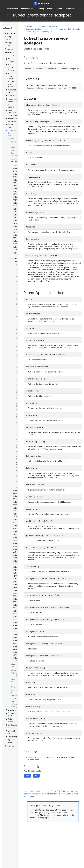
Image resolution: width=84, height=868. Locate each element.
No (36, 776)
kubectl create (74, 29)
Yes (27, 776)
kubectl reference (59, 29)
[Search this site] (9, 28)
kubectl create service (37, 757)
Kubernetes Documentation (35, 26)
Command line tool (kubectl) (38, 29)
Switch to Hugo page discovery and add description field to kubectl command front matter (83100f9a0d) (52, 794)
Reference (53, 26)
